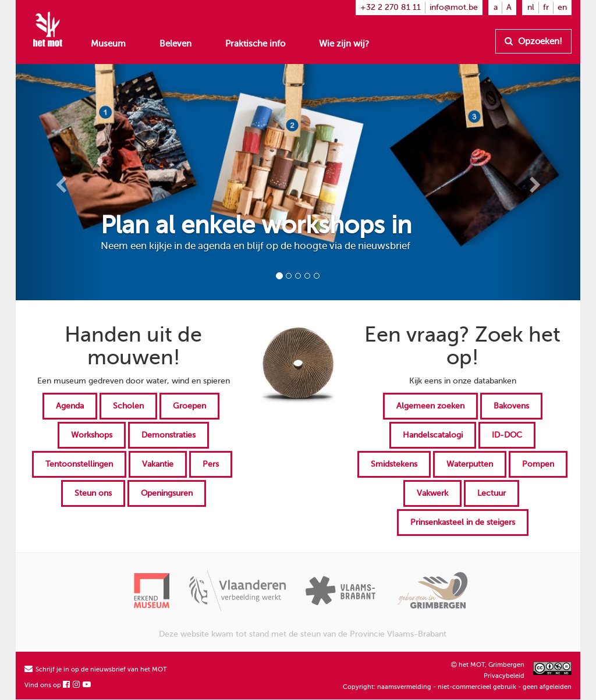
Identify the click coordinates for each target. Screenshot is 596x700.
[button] (58, 182)
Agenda (70, 406)
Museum (108, 44)
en (562, 7)
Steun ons (93, 493)
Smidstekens (394, 464)
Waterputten (470, 464)
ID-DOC (507, 435)
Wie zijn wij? (344, 44)
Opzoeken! (533, 41)
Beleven (175, 44)
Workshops (92, 435)
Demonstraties (168, 435)
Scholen (128, 406)
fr (546, 7)
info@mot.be (454, 7)
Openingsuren (167, 493)
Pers (211, 464)
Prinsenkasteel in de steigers (463, 522)
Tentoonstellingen (79, 464)
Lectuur (492, 493)
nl (531, 7)
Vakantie (158, 464)
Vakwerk (432, 493)
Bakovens (511, 406)
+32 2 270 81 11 (391, 7)
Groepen (189, 406)
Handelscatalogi (433, 435)
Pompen (538, 464)
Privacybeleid (504, 676)
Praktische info (255, 44)
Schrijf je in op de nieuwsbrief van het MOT (96, 669)
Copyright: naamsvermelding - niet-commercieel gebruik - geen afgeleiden (457, 687)
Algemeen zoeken (430, 406)
